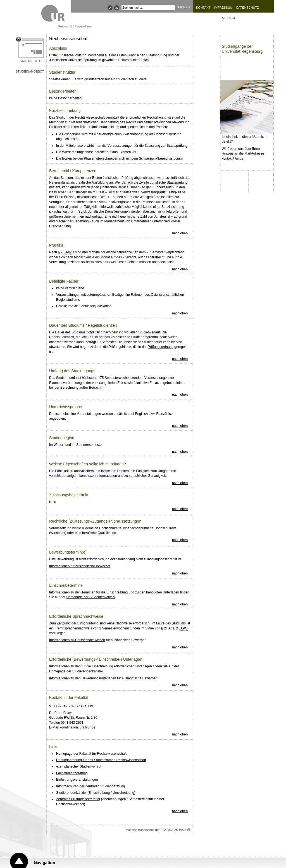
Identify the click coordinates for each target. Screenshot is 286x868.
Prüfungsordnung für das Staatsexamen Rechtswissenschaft (101, 760)
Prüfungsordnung (161, 347)
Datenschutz (248, 8)
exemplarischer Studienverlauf (79, 766)
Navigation (45, 863)
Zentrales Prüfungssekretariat (78, 799)
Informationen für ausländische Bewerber (80, 566)
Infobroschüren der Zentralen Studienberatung (90, 786)
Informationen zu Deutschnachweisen (77, 640)
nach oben (180, 233)
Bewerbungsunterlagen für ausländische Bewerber (119, 678)
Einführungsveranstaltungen (77, 780)
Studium (228, 18)
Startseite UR (32, 61)
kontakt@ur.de (233, 158)
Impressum (223, 8)
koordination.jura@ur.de (77, 727)
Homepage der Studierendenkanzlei (76, 671)
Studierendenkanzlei (71, 793)
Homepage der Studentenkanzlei (91, 597)
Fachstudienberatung (72, 773)
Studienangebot (30, 71)
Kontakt (203, 8)
